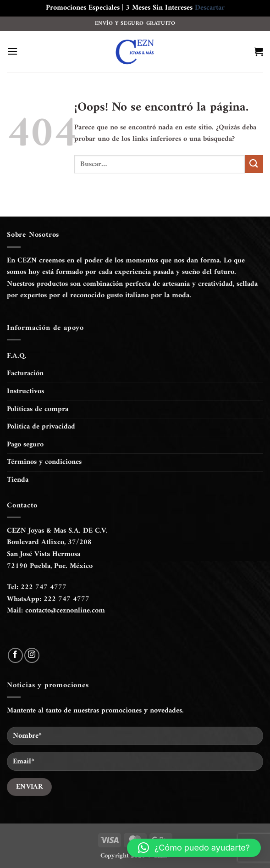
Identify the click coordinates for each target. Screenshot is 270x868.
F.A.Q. (17, 356)
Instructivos (25, 391)
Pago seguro (25, 445)
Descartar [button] (210, 8)
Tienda (18, 480)
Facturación (25, 373)
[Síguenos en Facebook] (15, 655)
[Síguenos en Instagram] (32, 655)
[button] (12, 51)
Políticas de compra (38, 409)
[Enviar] (254, 164)
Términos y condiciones (44, 462)
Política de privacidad (41, 427)
